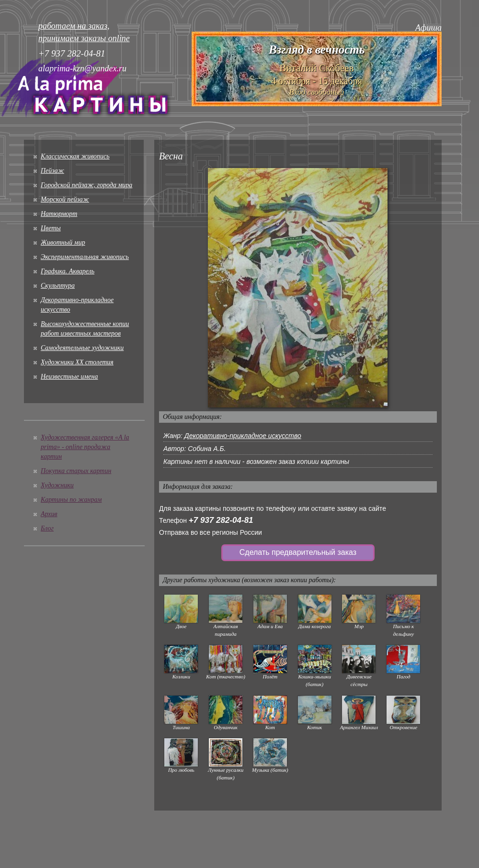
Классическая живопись (75, 156)
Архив (49, 514)
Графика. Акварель (68, 271)
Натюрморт (59, 214)
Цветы (51, 228)
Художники (57, 485)
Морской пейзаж (65, 199)
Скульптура (58, 286)
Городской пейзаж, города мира (86, 185)
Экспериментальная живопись (85, 257)
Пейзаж (52, 171)
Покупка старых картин (76, 471)
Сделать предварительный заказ (298, 552)
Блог (47, 528)
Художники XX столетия (77, 362)
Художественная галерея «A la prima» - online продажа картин (85, 447)
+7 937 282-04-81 (221, 520)
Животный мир (63, 242)
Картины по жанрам (71, 500)
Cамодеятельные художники (82, 348)
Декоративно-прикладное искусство (243, 436)
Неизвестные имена (69, 377)
